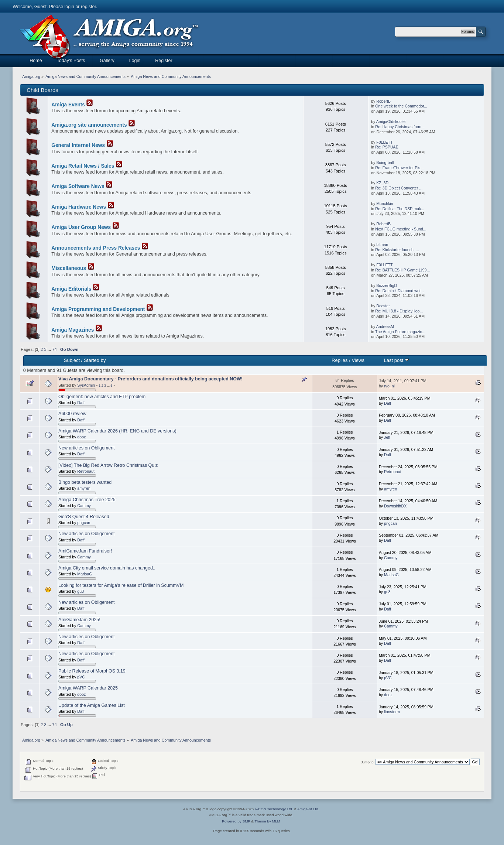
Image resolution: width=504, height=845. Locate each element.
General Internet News (78, 145)
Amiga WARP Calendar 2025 (88, 688)
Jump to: (368, 762)
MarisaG (85, 574)
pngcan (84, 523)
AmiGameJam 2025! (79, 620)
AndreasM (385, 326)
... (50, 349)
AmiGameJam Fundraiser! (85, 551)
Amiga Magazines (73, 330)
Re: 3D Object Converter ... (399, 188)
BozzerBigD (387, 285)
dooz (81, 437)
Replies (340, 360)
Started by (95, 360)
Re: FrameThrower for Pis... (399, 168)
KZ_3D (382, 183)
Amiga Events (68, 105)
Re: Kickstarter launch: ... (397, 250)
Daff (81, 403)
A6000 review (72, 414)
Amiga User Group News (81, 227)
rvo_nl (389, 386)
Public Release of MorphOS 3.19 (92, 671)
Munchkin (385, 203)
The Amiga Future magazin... (400, 332)
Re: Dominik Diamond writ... (399, 291)
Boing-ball (385, 162)
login (69, 7)
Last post (397, 360)
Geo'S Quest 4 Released (84, 517)
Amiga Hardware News (79, 207)
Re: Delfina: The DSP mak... (400, 209)
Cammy (84, 506)
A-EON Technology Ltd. (274, 809)
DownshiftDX (395, 506)
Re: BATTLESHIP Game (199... (402, 270)
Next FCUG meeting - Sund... (401, 229)
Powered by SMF (236, 821)
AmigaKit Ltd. (308, 809)
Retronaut (86, 471)
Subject (72, 360)
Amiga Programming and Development (98, 309)
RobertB (383, 101)
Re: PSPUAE (387, 147)
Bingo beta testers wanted (85, 482)
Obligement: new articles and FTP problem (102, 397)
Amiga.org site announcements (89, 125)
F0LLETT (384, 142)
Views (358, 360)
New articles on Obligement (86, 448)
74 (54, 349)
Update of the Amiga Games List (92, 705)
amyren (84, 488)
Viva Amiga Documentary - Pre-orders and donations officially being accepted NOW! (150, 379)
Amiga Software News (78, 186)
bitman (382, 244)
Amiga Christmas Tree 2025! (88, 500)
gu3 (80, 591)
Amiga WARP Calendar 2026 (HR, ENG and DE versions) (117, 431)
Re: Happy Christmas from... (400, 127)
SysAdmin (86, 385)
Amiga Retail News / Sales (83, 166)
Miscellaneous (69, 268)
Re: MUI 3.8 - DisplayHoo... (399, 311)
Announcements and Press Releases (96, 248)
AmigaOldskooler (391, 122)
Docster (383, 306)
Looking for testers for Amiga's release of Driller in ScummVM (121, 585)
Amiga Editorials (71, 289)
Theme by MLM (268, 821)
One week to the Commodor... (401, 106)
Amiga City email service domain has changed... (107, 568)
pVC (81, 677)
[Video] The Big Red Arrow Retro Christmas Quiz (108, 465)
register (88, 7)
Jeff (387, 437)
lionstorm (392, 712)
